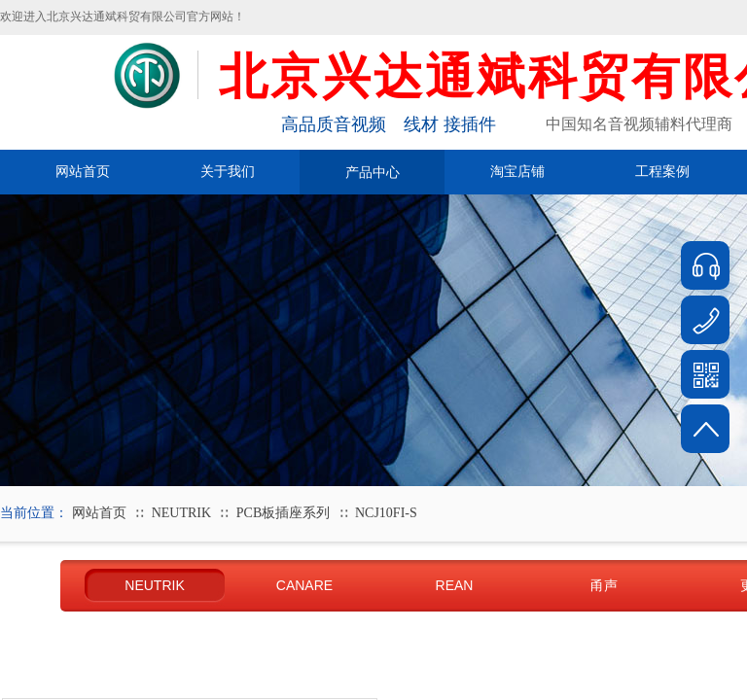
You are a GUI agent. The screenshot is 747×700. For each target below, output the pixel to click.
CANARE (304, 585)
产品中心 (373, 172)
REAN (455, 585)
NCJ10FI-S (386, 513)
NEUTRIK (181, 513)
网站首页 (83, 172)
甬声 (604, 585)
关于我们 (228, 172)
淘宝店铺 (517, 172)
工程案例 (662, 172)
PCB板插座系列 (283, 513)
